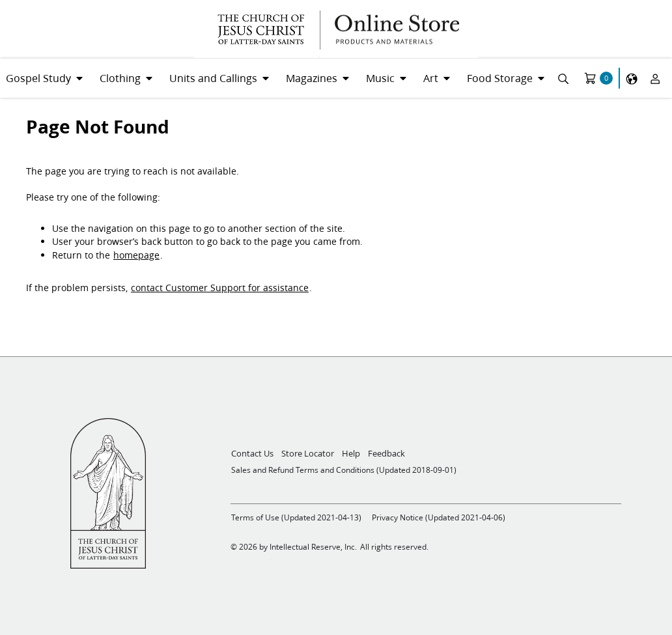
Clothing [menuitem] (120, 78)
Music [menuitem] (380, 78)
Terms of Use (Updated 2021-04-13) (296, 517)
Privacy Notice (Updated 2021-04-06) (439, 517)
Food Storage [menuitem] (500, 78)
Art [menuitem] (431, 78)
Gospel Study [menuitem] (38, 78)
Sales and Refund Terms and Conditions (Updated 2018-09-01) (344, 470)
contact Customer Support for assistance (220, 288)
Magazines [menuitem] (312, 78)
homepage (136, 255)
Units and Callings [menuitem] (213, 78)
